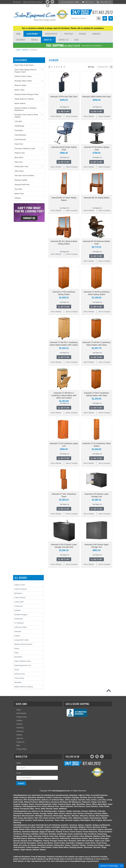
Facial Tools (19, 144)
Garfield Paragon (21, 615)
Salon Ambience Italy (22, 661)
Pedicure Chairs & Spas (23, 76)
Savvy (17, 670)
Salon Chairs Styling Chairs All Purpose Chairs (25, 71)
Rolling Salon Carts (21, 167)
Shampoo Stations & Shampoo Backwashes (25, 109)
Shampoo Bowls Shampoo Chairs (26, 94)
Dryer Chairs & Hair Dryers (24, 65)
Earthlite (17, 610)
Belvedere (18, 593)
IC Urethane (19, 623)
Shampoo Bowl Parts (22, 185)
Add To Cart (65, 111)
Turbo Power (19, 678)
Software (18, 198)
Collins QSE (19, 602)
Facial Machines (20, 135)
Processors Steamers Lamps (25, 149)
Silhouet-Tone (20, 674)
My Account (17, 2)
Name (19, 763)
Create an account (36, 2)
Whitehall (18, 682)
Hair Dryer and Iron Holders (24, 176)
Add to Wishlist (56, 116)
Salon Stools (19, 171)
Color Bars (18, 121)
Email (19, 773)
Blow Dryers (19, 157)
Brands (25, 50)
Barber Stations (20, 103)
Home (18, 50)
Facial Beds (19, 130)
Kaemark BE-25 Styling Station (97, 198)
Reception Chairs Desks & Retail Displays (26, 116)
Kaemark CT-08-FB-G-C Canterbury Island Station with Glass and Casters (64, 395)
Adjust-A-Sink (20, 585)
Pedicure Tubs (20, 153)
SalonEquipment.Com (23, 665)
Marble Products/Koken (23, 644)
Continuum (18, 606)
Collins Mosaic (20, 598)
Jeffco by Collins (21, 627)
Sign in (25, 2)
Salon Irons (19, 162)
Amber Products (20, 589)
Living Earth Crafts (21, 640)
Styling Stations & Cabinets (24, 99)
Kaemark (18, 631)
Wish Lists (89, 2)
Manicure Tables (20, 85)
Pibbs (16, 653)
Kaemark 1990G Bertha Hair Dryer (97, 97)
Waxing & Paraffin (21, 180)
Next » (64, 67)
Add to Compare (72, 116)
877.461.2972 (103, 12)
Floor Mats (18, 189)
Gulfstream (19, 619)
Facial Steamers (20, 140)
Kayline (17, 636)
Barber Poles (19, 194)
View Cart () (105, 2)
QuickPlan (18, 657)
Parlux (17, 648)
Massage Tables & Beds (23, 81)
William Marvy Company (24, 687)
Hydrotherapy (19, 126)
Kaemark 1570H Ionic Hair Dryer (64, 97)
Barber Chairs (19, 90)
